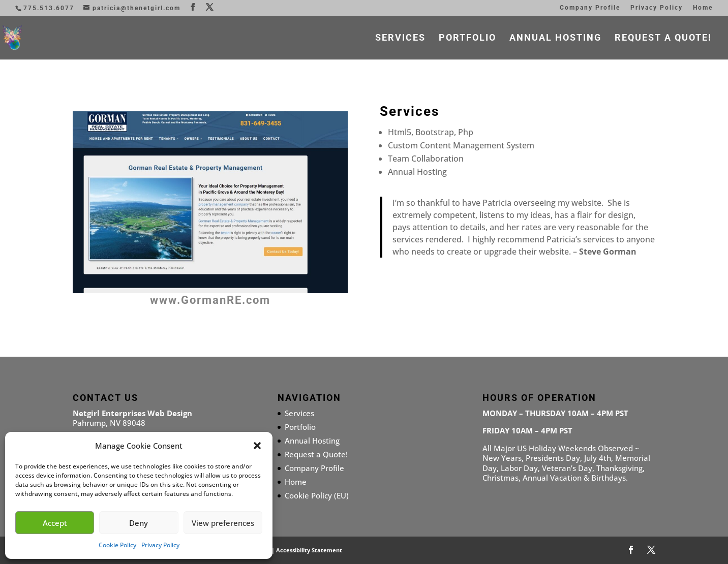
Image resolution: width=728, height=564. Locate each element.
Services (400, 38)
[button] (257, 446)
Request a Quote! (663, 38)
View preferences (223, 523)
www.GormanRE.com (210, 300)
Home (703, 8)
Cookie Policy (117, 545)
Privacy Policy (160, 545)
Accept (55, 523)
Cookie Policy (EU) (317, 495)
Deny (139, 523)
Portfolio (467, 38)
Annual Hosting (555, 38)
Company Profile (590, 8)
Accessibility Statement (309, 550)
